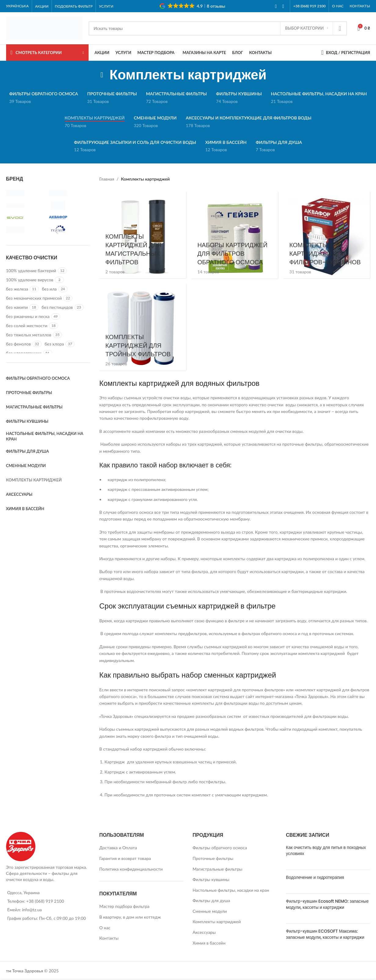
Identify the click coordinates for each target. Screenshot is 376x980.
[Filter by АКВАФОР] (69, 218)
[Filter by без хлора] (54, 344)
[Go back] (102, 75)
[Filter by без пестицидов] (57, 307)
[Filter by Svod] (26, 218)
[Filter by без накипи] (17, 307)
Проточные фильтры (213, 858)
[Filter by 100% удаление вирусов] (30, 280)
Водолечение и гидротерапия (315, 877)
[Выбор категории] (307, 28)
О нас (105, 927)
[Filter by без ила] (49, 289)
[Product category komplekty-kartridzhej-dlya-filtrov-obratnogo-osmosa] (235, 235)
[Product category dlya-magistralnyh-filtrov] (142, 235)
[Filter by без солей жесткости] (27, 326)
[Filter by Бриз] (26, 230)
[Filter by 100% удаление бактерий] (31, 271)
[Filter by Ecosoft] (69, 193)
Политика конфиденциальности (131, 869)
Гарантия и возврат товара (125, 858)
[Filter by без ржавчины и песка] (28, 316)
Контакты (109, 938)
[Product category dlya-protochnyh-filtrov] (142, 327)
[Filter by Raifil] (69, 205)
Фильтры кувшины (211, 879)
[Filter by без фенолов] (18, 344)
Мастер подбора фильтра (124, 906)
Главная (107, 179)
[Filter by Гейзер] (69, 230)
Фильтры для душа (212, 900)
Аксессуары (204, 932)
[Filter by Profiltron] (26, 205)
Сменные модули (210, 911)
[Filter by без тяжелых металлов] (29, 335)
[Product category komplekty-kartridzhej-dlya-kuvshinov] (327, 235)
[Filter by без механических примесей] (34, 298)
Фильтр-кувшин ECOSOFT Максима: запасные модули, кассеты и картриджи (325, 934)
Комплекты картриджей (217, 921)
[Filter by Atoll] (26, 193)
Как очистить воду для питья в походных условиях (326, 850)
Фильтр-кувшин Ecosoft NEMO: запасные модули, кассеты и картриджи (327, 904)
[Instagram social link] (283, 6)
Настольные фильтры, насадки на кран (231, 890)
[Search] (218, 28)
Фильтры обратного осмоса (220, 847)
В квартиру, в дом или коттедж (130, 917)
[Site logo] (44, 28)
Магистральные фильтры (218, 869)
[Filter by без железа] (17, 289)
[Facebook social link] (276, 6)
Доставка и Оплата (118, 847)
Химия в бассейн (209, 943)
